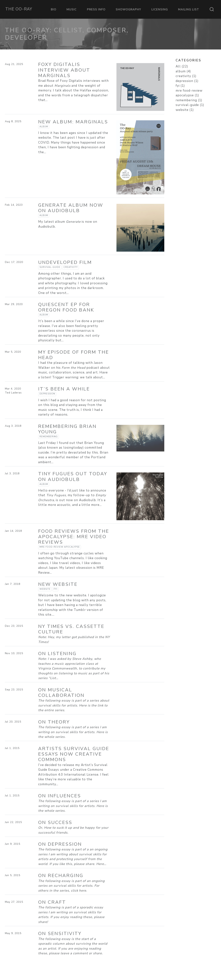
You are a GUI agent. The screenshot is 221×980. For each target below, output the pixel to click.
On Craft (52, 902)
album (44, 127)
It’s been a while (64, 389)
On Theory (54, 722)
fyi (55, 589)
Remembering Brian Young (67, 429)
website (45, 589)
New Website (58, 584)
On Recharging (61, 876)
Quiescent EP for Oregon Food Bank (66, 307)
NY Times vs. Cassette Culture (71, 629)
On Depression (60, 844)
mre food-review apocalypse (60, 547)
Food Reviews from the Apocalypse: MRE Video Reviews (74, 537)
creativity (71, 267)
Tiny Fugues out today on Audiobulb (73, 476)
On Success (55, 822)
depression (47, 394)
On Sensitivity (60, 934)
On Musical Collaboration (61, 693)
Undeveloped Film (65, 262)
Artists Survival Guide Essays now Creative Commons (74, 754)
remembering (49, 437)
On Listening (57, 654)
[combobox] (212, 9)
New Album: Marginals (73, 122)
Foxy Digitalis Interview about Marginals (64, 70)
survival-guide (50, 267)
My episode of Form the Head (74, 355)
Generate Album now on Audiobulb (71, 208)
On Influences (60, 796)
